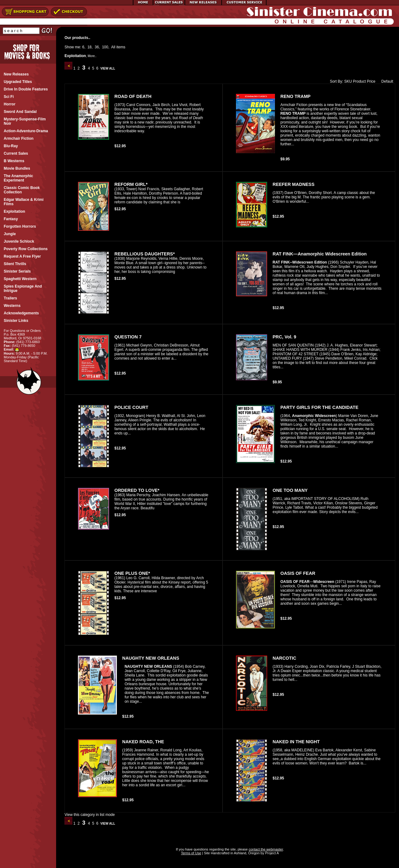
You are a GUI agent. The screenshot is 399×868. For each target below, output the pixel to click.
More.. (92, 56)
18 (89, 47)
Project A (271, 853)
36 (97, 47)
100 (105, 47)
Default (386, 81)
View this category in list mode (90, 815)
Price (371, 81)
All (113, 47)
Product (359, 81)
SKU (348, 81)
